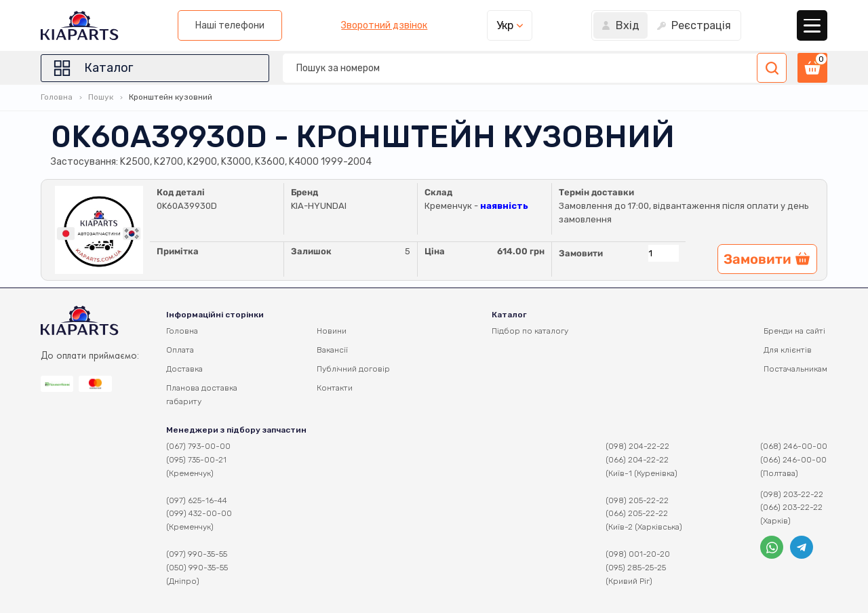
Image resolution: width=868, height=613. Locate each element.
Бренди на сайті (794, 331)
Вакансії (332, 350)
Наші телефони (230, 25)
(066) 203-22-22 (791, 507)
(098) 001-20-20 (638, 554)
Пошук (101, 97)
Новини (332, 331)
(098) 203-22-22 (792, 494)
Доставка (184, 369)
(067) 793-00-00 (198, 446)
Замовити (581, 253)
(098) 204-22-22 (637, 446)
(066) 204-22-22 (637, 460)
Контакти (335, 388)
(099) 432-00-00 (199, 513)
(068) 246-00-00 (794, 446)
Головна (57, 97)
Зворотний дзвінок (384, 26)
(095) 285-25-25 (636, 568)
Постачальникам (795, 369)
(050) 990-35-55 (197, 568)
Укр (505, 25)
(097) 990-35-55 (197, 554)
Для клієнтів (788, 350)
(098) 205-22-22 (637, 500)
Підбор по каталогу (530, 331)
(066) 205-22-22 (637, 513)
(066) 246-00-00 (793, 460)
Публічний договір (353, 369)
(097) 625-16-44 (197, 500)
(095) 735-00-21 (196, 460)
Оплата (180, 350)
